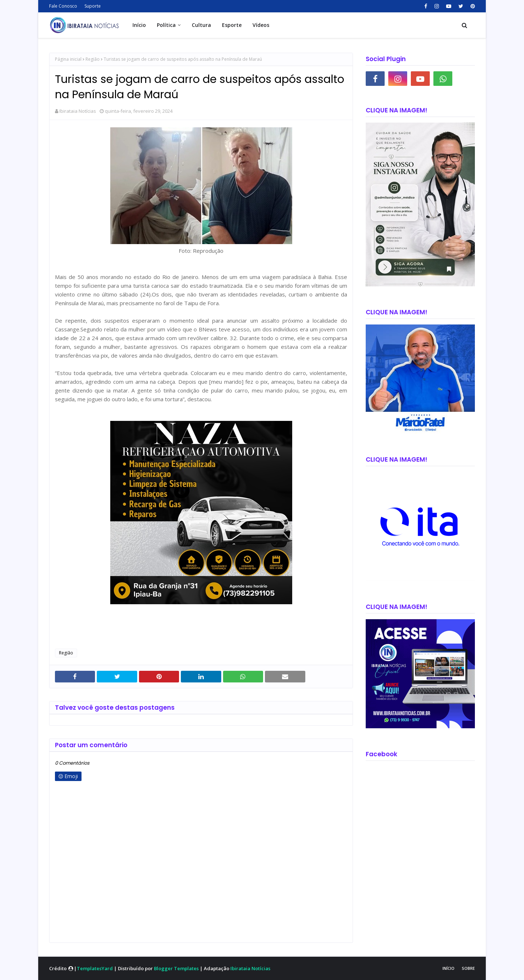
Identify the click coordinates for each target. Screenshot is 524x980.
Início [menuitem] (139, 25)
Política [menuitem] (166, 25)
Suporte (93, 6)
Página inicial (68, 59)
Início (448, 968)
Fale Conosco (63, 6)
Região (93, 59)
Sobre (468, 968)
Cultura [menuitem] (201, 25)
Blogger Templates (176, 968)
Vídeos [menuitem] (261, 25)
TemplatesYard (95, 968)
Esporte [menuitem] (232, 25)
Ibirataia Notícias (78, 111)
